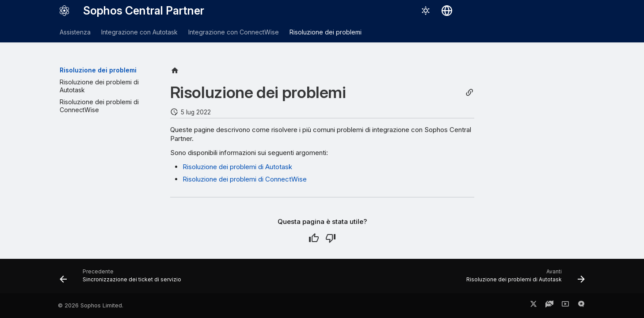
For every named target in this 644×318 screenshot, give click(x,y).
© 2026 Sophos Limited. (91, 305)
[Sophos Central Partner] (65, 11)
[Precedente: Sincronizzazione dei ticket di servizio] (123, 279)
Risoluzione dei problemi (326, 32)
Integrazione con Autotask (139, 32)
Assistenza (75, 32)
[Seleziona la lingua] (447, 11)
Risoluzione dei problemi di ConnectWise (245, 179)
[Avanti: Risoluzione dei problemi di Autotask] (523, 279)
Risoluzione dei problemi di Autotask (237, 167)
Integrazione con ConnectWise (234, 32)
